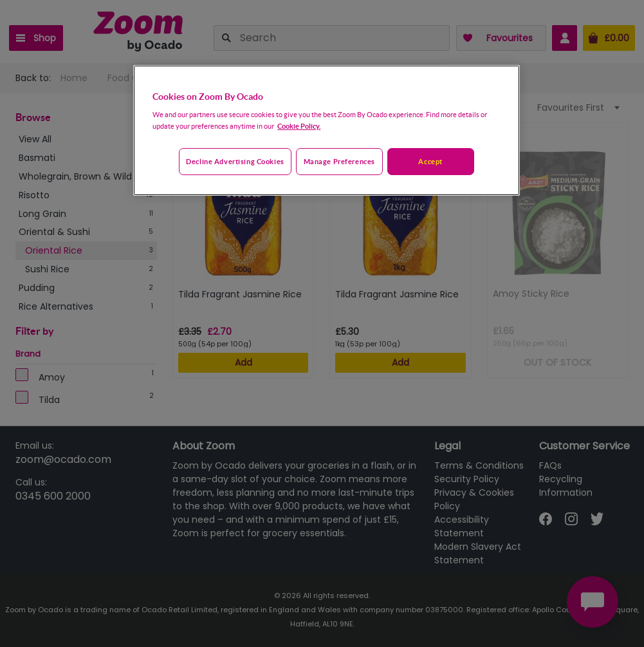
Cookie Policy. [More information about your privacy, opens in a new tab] (299, 126)
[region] (327, 131)
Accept (430, 161)
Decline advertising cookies (235, 161)
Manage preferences (339, 161)
